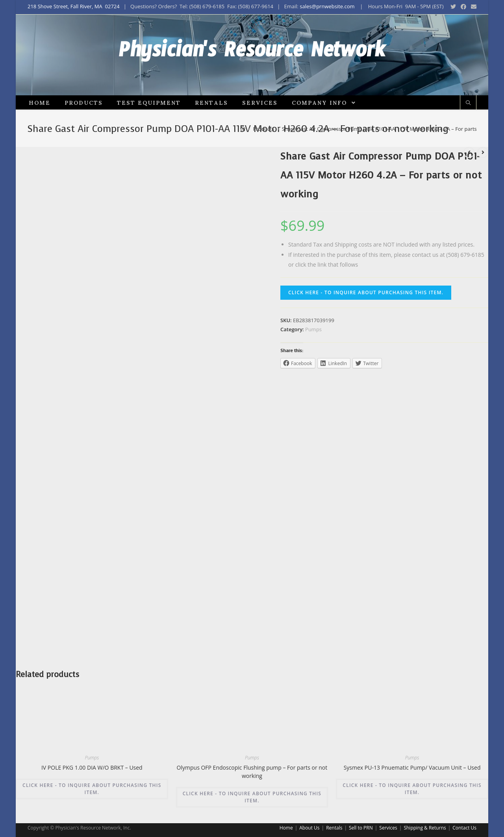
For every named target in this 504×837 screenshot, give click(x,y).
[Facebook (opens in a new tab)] (463, 7)
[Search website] (468, 117)
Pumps (313, 343)
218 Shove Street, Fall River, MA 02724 (74, 6)
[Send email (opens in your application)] (472, 7)
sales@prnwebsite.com (327, 6)
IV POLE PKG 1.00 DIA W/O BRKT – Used (92, 781)
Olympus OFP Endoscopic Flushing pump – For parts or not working (252, 785)
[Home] (243, 143)
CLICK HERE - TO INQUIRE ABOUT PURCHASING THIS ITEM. (366, 306)
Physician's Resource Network (252, 62)
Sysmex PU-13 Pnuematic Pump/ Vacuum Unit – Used (412, 781)
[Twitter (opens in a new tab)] (453, 7)
